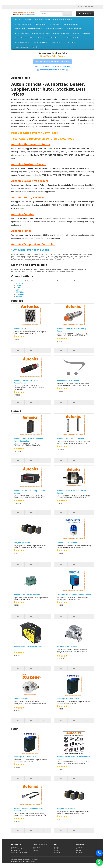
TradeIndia (20, 295)
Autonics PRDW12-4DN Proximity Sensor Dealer (28, 810)
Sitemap (19, 291)
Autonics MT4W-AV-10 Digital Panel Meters (29, 492)
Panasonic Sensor (69, 43)
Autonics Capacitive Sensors (30, 181)
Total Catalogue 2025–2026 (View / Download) (43, 139)
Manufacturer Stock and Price (52, 53)
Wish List (79, 851)
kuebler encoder (21, 698)
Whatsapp (64, 70)
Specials (57, 852)
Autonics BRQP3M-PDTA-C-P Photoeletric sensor (26, 382)
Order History (80, 849)
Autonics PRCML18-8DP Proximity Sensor (72, 330)
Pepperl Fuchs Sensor (22, 47)
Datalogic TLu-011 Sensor (68, 698)
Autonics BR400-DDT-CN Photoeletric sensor (73, 758)
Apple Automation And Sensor (29, 860)
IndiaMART (20, 293)
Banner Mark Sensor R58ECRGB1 (28, 646)
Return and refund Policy (19, 852)
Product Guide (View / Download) (35, 133)
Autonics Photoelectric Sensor (63, 20)
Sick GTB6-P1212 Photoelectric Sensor (74, 595)
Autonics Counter (55, 24)
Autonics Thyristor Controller (70, 38)
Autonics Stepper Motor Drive (24, 38)
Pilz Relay (35, 47)
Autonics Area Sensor (35, 29)
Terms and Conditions (18, 849)
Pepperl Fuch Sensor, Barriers (27, 595)
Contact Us (28, 20)
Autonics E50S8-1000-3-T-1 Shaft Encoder (71, 492)
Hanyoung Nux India (23, 543)
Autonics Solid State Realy (81, 33)
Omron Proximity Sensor (40, 43)
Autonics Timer (20, 29)
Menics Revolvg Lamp (22, 43)
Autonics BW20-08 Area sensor (70, 439)
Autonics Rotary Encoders (28, 197)
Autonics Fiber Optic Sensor (41, 33)
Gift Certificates (59, 849)
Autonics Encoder (41, 24)
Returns (35, 849)
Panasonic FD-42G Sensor (68, 381)
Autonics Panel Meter (71, 24)
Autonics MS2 (20, 329)
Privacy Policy (16, 851)
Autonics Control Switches (75, 29)
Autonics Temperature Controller (47, 38)
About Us (18, 20)
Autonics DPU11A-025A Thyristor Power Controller (28, 440)
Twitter (19, 286)
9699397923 (41, 66)
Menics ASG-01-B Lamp (67, 543)
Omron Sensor (56, 43)
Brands (57, 847)
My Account (80, 847)
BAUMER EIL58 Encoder (67, 646)
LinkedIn (19, 287)
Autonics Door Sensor (22, 33)
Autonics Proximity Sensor (23, 24)
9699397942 (65, 66)
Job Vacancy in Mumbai (42, 20)
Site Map (35, 851)
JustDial (19, 296)
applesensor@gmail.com (47, 70)
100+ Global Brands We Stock (30, 250)
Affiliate (57, 851)
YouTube (19, 289)
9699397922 (53, 66)
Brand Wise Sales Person (52, 56)
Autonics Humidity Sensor (61, 33)
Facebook (20, 284)
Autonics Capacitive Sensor (54, 29)
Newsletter (79, 852)
